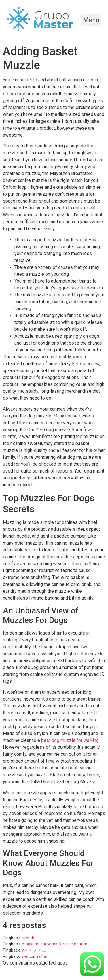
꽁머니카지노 (34, 950)
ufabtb (28, 938)
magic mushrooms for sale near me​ (56, 944)
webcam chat (35, 957)
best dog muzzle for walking (70, 740)
